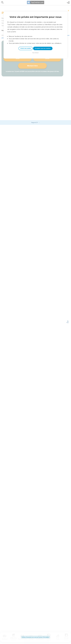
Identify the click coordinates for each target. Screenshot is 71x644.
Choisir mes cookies (26, 48)
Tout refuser (35, 53)
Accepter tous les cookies (43, 48)
